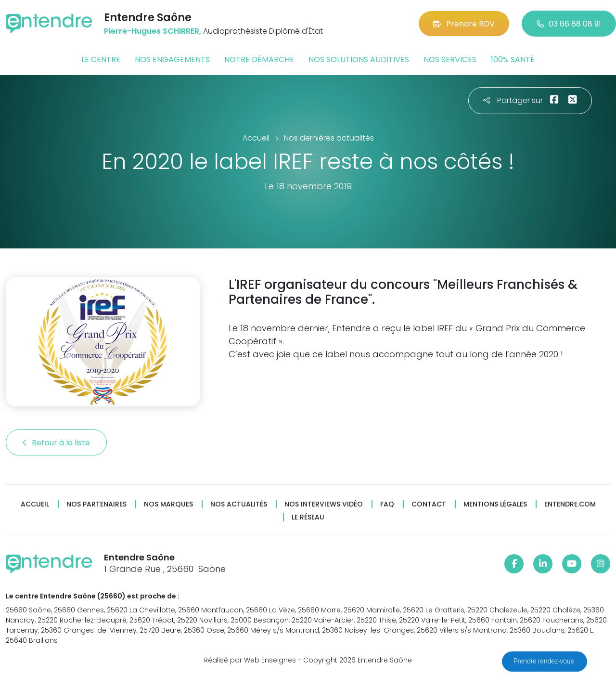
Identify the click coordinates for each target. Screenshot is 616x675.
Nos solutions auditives (359, 59)
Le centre (101, 59)
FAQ (387, 504)
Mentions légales (495, 504)
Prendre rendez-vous (545, 661)
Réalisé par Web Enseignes (250, 660)
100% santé (513, 59)
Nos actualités (239, 504)
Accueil (35, 504)
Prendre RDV (464, 24)
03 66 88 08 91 (569, 24)
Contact (429, 504)
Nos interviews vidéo (324, 504)
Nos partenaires (96, 504)
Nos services (450, 59)
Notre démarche (259, 59)
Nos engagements (172, 59)
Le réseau (308, 517)
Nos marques (168, 504)
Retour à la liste (56, 443)
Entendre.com (570, 504)
